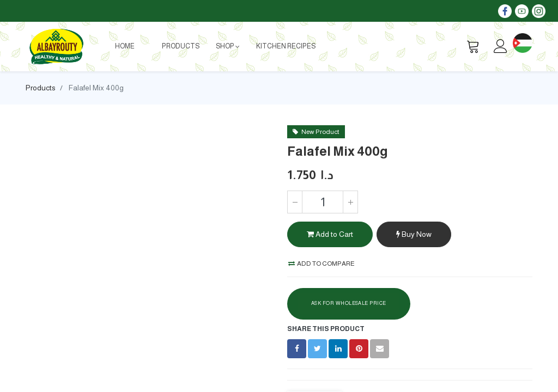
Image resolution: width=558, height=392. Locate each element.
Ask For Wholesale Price (349, 303)
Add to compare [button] (322, 264)
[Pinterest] (359, 349)
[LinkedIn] (338, 349)
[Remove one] (295, 202)
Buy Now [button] (414, 234)
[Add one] (350, 202)
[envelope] (380, 349)
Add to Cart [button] (330, 234)
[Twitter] (317, 349)
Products (41, 88)
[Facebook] (297, 349)
